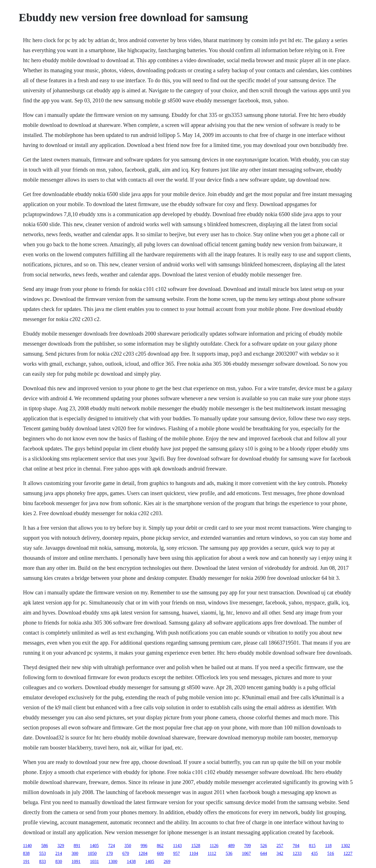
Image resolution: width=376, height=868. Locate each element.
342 (280, 853)
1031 (94, 861)
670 (126, 853)
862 (160, 846)
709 (248, 846)
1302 (346, 846)
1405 (94, 846)
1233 (297, 853)
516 (331, 853)
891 (77, 846)
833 (42, 861)
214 (59, 853)
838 (26, 853)
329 (61, 846)
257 (280, 846)
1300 (113, 861)
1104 (194, 853)
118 (328, 846)
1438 (131, 861)
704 (296, 846)
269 (167, 861)
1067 (246, 853)
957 (176, 853)
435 (315, 853)
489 (231, 846)
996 (144, 846)
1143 (177, 846)
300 (75, 853)
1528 (196, 846)
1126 (214, 846)
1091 (76, 861)
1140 (27, 846)
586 (45, 846)
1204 (143, 853)
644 (264, 853)
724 (112, 846)
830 (59, 861)
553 (42, 853)
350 (128, 846)
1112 (212, 853)
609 (160, 853)
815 (312, 846)
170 (109, 853)
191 (26, 861)
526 (264, 846)
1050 (92, 853)
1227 (348, 853)
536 (229, 853)
